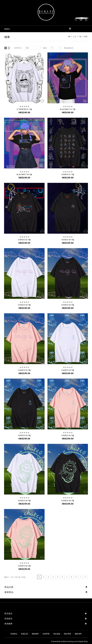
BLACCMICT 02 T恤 (24, 174)
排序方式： (19, 48)
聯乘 (86, 37)
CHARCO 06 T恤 (24, 501)
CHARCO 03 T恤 (68, 240)
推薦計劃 (25, 634)
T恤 (80, 37)
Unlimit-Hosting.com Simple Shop (74, 641)
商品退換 (57, 634)
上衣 (74, 37)
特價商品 (14, 634)
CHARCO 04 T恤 (24, 305)
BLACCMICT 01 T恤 (68, 109)
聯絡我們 (78, 634)
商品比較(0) (69, 48)
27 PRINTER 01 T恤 (24, 109)
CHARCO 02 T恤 (24, 240)
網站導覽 (67, 634)
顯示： (46, 48)
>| (85, 577)
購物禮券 (35, 634)
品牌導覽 (46, 634)
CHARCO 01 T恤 (68, 174)
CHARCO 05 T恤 (68, 370)
